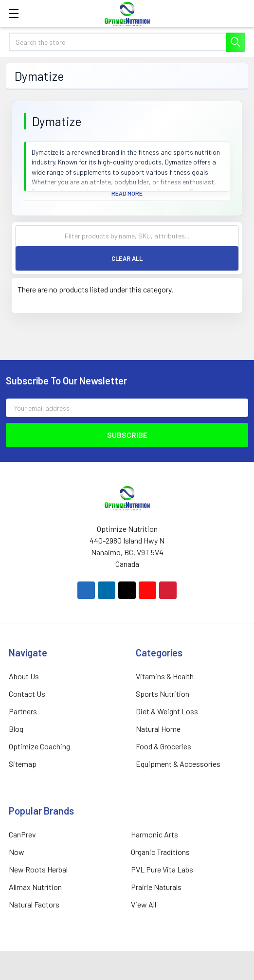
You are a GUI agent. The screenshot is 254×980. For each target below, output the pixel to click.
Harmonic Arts (154, 834)
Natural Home (158, 729)
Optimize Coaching (39, 746)
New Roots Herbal (38, 869)
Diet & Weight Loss (167, 711)
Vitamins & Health (165, 676)
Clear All (127, 258)
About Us (24, 676)
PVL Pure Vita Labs (162, 869)
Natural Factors (34, 904)
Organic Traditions (160, 852)
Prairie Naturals (156, 887)
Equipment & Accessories (178, 764)
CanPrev (22, 834)
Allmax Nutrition (35, 887)
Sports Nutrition (163, 694)
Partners (23, 711)
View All (144, 904)
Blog (16, 729)
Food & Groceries (163, 746)
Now (17, 852)
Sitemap (23, 764)
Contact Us (27, 694)
